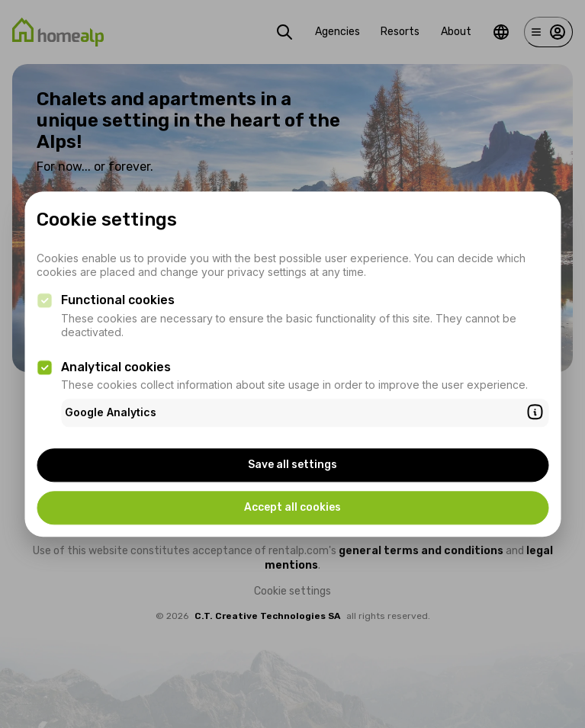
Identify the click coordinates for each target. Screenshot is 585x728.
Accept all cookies (292, 507)
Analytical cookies (116, 367)
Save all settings (292, 465)
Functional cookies (118, 301)
